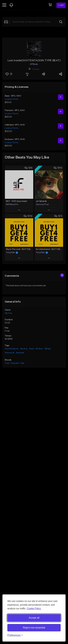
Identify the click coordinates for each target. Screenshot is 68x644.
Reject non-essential (34, 628)
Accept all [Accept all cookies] (34, 618)
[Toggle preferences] (15, 635)
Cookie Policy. (34, 609)
